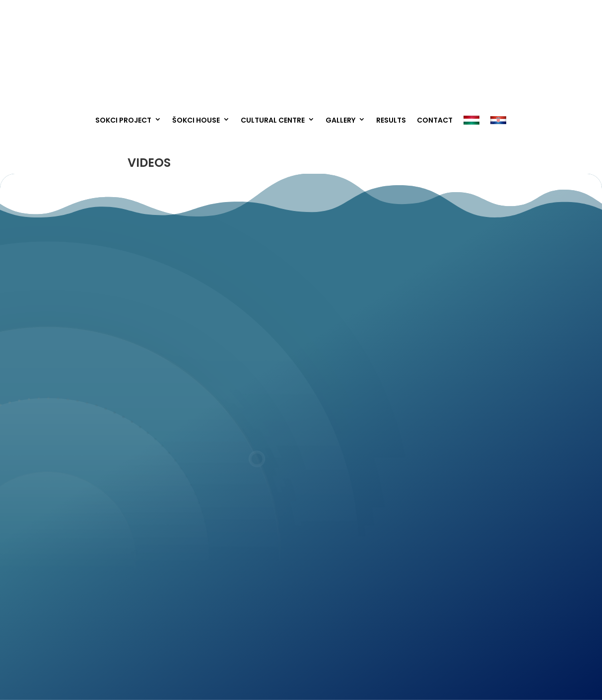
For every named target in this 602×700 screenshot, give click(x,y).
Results (391, 120)
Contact (435, 120)
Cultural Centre (273, 120)
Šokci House (196, 120)
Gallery (340, 120)
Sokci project (123, 120)
